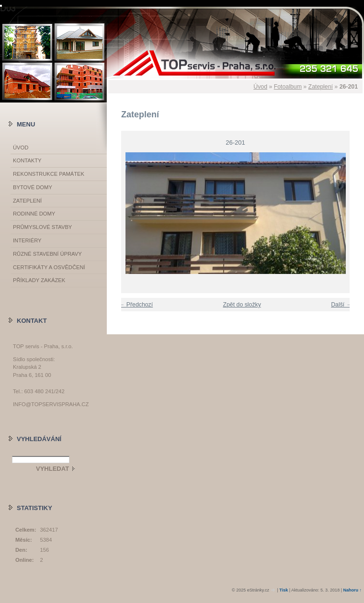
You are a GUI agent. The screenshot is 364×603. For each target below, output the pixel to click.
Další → (341, 305)
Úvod (260, 87)
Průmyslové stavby (42, 227)
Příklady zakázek (39, 280)
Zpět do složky (242, 305)
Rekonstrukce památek (49, 174)
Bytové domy (33, 187)
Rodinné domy (34, 214)
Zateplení (321, 87)
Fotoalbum (288, 87)
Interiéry (27, 240)
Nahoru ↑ (352, 590)
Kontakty (27, 160)
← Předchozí (136, 305)
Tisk (284, 590)
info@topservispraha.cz (51, 404)
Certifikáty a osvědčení (49, 267)
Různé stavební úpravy (47, 254)
